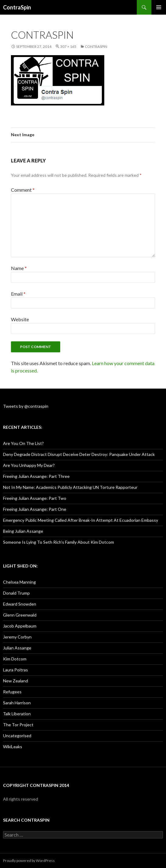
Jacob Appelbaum (20, 626)
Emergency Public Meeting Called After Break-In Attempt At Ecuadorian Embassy (81, 520)
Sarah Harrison (17, 703)
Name (19, 268)
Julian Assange (17, 648)
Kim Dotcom (15, 659)
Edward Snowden (20, 604)
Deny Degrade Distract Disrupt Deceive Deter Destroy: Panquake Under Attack (79, 454)
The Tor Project (18, 725)
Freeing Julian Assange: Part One (35, 509)
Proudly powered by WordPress (29, 861)
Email (18, 294)
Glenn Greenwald (20, 615)
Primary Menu (159, 7)
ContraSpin (17, 7)
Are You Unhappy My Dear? (29, 465)
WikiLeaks (13, 747)
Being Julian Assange (23, 531)
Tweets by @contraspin (26, 406)
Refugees (12, 692)
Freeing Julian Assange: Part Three (36, 476)
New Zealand (16, 681)
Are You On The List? (23, 443)
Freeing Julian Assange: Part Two (35, 498)
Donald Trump (16, 593)
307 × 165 (68, 46)
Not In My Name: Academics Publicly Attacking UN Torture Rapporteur (70, 487)
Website (20, 319)
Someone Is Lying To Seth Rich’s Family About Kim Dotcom (59, 542)
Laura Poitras (16, 670)
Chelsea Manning (19, 582)
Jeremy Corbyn (17, 637)
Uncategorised (17, 736)
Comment (23, 190)
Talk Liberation (17, 714)
